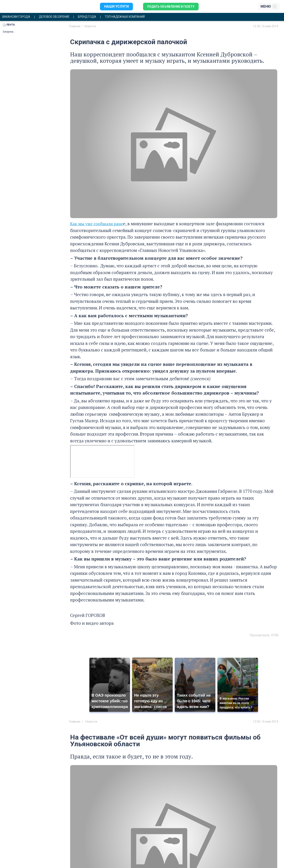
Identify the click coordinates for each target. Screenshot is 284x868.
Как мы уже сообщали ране (98, 224)
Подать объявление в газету (170, 6)
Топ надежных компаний (143, 17)
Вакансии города (19, 17)
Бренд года (99, 17)
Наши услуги (112, 6)
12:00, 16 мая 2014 (266, 722)
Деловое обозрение (62, 17)
